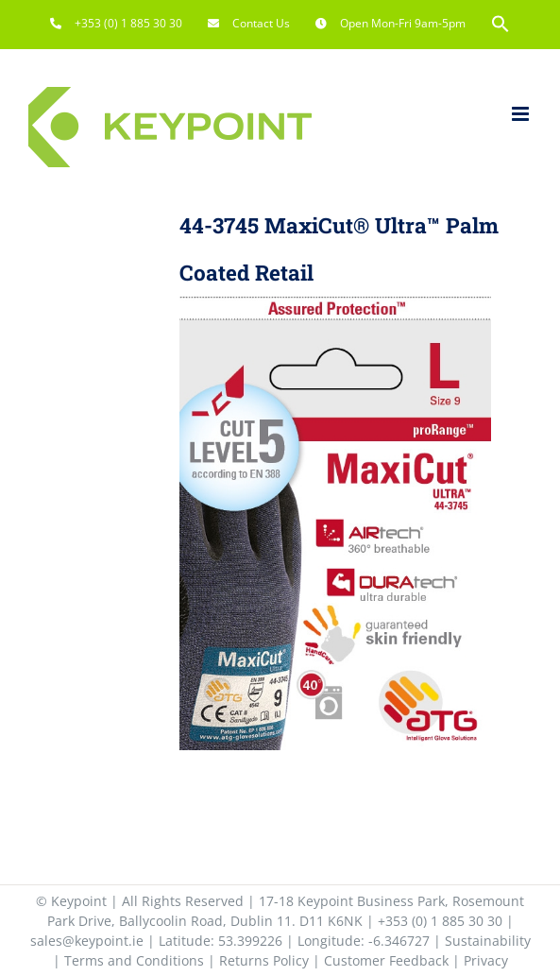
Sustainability (488, 941)
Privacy (486, 960)
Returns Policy (264, 960)
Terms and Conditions (134, 960)
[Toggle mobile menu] (522, 114)
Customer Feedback (386, 960)
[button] (501, 24)
